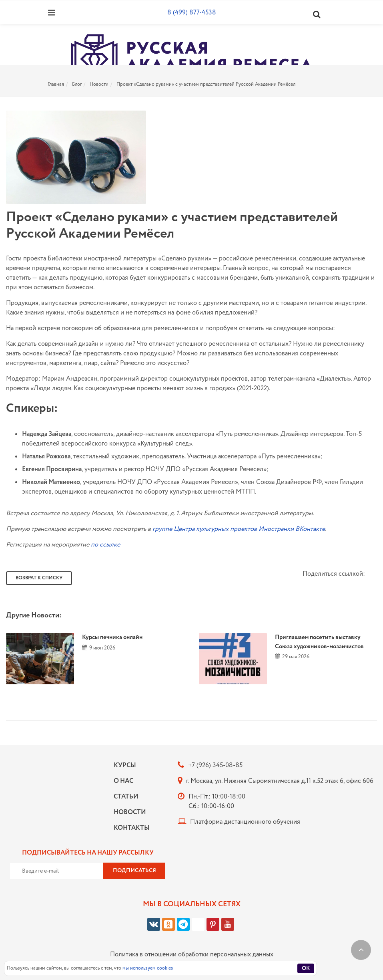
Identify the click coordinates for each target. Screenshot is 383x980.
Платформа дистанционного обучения (245, 822)
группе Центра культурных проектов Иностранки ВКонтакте (239, 529)
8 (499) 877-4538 (192, 13)
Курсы (125, 765)
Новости (99, 84)
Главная (56, 84)
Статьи (126, 797)
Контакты (130, 828)
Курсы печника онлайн (112, 637)
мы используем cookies (148, 968)
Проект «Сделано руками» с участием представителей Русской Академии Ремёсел (206, 84)
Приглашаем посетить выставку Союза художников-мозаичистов (319, 642)
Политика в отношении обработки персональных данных (192, 955)
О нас (123, 781)
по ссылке (105, 545)
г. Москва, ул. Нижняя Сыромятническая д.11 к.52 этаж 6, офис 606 (280, 781)
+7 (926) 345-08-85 (215, 765)
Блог (77, 84)
